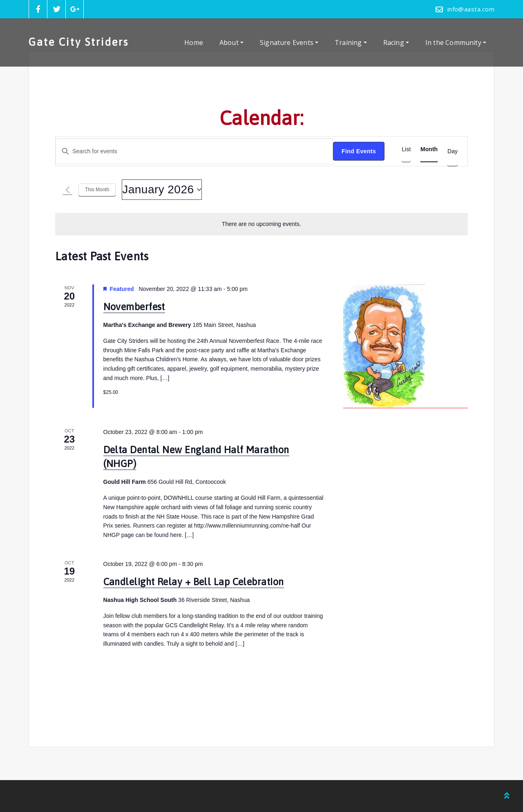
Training (351, 43)
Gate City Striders (79, 42)
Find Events (359, 151)
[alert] (261, 224)
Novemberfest (134, 307)
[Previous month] (67, 190)
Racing (396, 43)
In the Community (456, 43)
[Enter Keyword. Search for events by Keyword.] (194, 151)
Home (194, 43)
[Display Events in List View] (406, 149)
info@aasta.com (471, 9)
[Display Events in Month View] (429, 149)
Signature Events (289, 43)
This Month (97, 190)
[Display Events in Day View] (453, 151)
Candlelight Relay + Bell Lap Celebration (194, 582)
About (231, 43)
